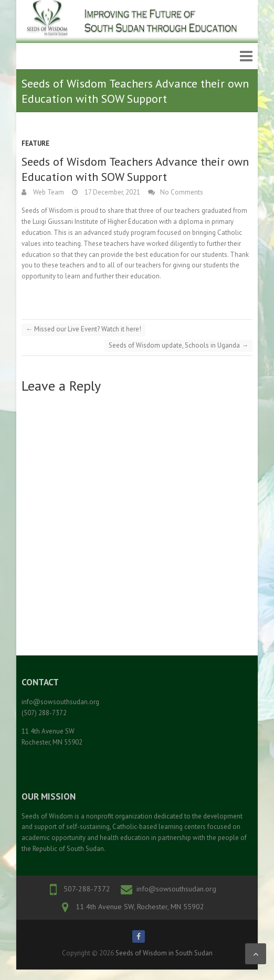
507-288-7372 (87, 889)
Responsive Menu (246, 56)
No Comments (182, 192)
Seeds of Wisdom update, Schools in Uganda (178, 345)
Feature (35, 143)
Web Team (48, 192)
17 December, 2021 (112, 192)
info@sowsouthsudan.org (176, 889)
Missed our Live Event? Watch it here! (83, 329)
